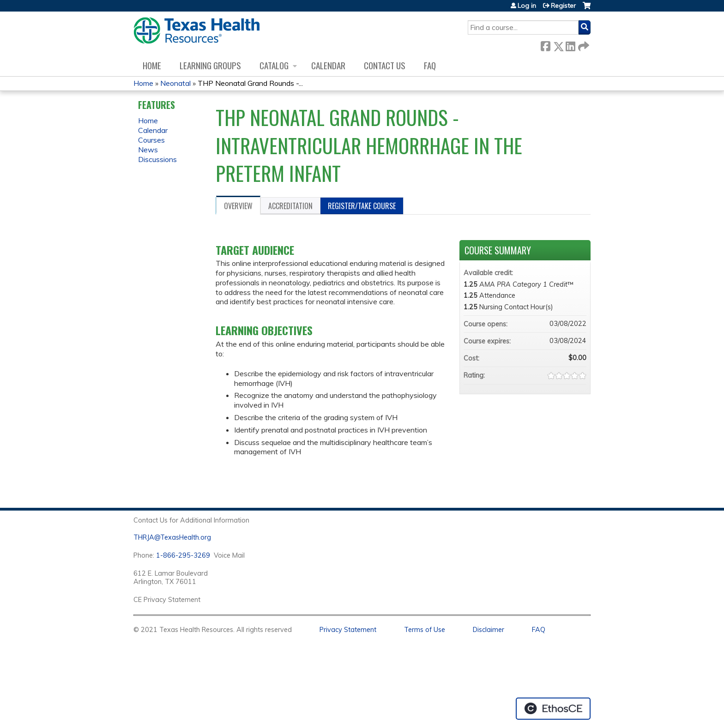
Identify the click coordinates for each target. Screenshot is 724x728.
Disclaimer (489, 630)
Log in (527, 6)
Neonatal (175, 83)
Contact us (385, 65)
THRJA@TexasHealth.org (172, 537)
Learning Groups (210, 65)
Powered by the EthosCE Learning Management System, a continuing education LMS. (553, 709)
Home (152, 65)
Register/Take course (362, 206)
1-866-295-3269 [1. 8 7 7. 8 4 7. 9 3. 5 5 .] (183, 555)
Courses (151, 140)
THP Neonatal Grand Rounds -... (250, 83)
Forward (583, 45)
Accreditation (290, 206)
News (148, 150)
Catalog (274, 65)
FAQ (430, 65)
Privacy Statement (348, 630)
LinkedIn (570, 45)
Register (563, 6)
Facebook (545, 45)
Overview (238, 206)
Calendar (328, 65)
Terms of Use (425, 630)
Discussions (157, 159)
